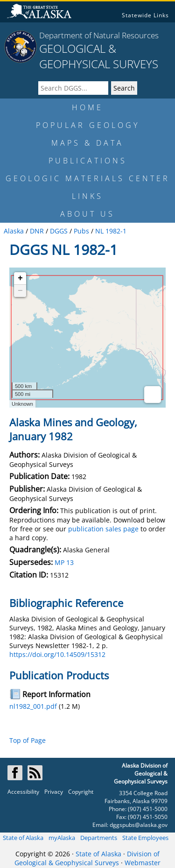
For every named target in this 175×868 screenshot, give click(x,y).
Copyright (81, 792)
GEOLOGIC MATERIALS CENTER (88, 178)
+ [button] (20, 278)
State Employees (145, 838)
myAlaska (62, 838)
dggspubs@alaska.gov (139, 825)
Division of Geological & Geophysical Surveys (87, 858)
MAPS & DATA (87, 143)
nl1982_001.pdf (33, 706)
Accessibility (23, 792)
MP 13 (64, 562)
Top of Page (28, 740)
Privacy (54, 792)
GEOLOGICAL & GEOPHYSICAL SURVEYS (99, 56)
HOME (87, 107)
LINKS (87, 196)
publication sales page (103, 529)
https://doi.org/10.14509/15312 (57, 654)
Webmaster (143, 863)
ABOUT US (87, 214)
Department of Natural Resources (99, 35)
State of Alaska (23, 838)
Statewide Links (145, 15)
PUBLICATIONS (88, 161)
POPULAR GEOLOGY (88, 125)
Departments (99, 838)
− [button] (20, 291)
